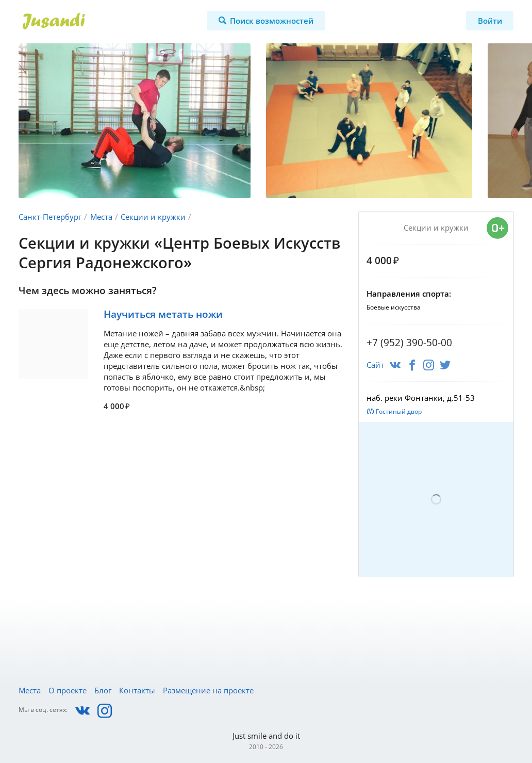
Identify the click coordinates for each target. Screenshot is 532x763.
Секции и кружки (153, 217)
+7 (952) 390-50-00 (409, 343)
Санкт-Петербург (50, 217)
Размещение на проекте (208, 690)
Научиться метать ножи (163, 314)
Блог (103, 690)
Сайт (375, 365)
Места (101, 217)
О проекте (68, 690)
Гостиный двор (399, 411)
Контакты (137, 690)
